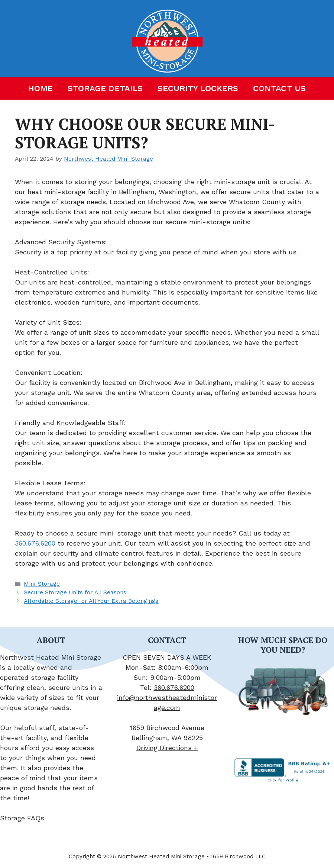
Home (40, 88)
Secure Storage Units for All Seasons (75, 592)
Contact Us (279, 88)
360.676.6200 (35, 543)
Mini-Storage (42, 584)
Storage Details (105, 88)
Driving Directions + (167, 748)
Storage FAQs (22, 818)
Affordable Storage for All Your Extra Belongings (91, 601)
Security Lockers (198, 88)
